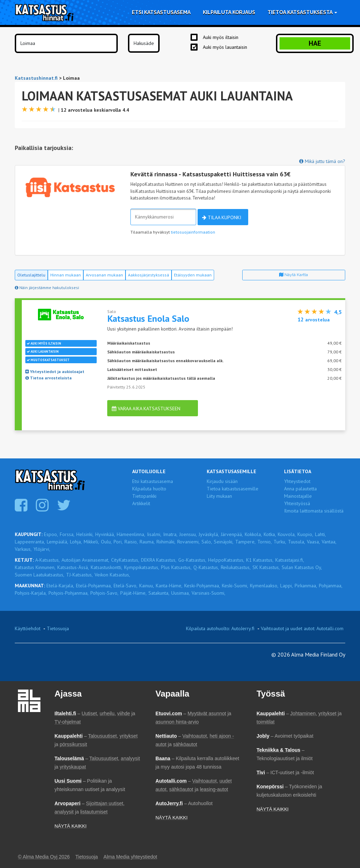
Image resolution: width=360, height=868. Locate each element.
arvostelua (314, 319)
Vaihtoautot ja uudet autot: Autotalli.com (302, 628)
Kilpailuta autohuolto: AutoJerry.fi (220, 628)
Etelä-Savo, (126, 586)
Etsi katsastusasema (161, 12)
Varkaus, (23, 549)
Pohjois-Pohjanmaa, (69, 593)
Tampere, (245, 542)
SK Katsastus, (266, 567)
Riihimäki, (166, 542)
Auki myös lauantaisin (225, 47)
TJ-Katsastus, (79, 575)
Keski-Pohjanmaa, (202, 586)
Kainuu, (147, 586)
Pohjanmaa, (331, 586)
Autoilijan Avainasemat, (85, 560)
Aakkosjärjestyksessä (149, 275)
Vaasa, (313, 542)
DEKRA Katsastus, (159, 560)
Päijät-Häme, (133, 593)
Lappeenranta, (30, 542)
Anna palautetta (300, 489)
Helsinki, (85, 534)
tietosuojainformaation (193, 232)
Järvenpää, (232, 534)
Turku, (280, 542)
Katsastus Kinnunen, (35, 567)
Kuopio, (305, 534)
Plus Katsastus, (176, 567)
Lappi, (287, 586)
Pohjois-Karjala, (31, 593)
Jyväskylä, (209, 534)
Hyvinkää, (105, 534)
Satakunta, (159, 593)
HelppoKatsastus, (226, 560)
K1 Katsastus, (260, 560)
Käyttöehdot (28, 628)
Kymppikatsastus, (142, 567)
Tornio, (265, 542)
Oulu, (106, 542)
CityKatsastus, (125, 560)
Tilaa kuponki (222, 217)
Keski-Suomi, (235, 586)
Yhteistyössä (297, 503)
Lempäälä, (57, 542)
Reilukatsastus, (236, 567)
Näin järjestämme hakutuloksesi (47, 288)
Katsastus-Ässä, (73, 567)
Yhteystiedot (297, 481)
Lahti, (320, 534)
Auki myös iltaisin (221, 37)
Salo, (207, 542)
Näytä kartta (294, 275)
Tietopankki (144, 496)
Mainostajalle (298, 496)
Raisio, (131, 542)
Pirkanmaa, (306, 586)
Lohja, (76, 542)
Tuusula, (297, 542)
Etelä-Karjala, (60, 586)
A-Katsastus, (47, 560)
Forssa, (67, 534)
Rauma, (147, 542)
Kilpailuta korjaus (229, 12)
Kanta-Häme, (169, 586)
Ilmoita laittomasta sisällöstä (314, 511)
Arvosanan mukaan (104, 275)
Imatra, (170, 534)
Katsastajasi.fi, (290, 560)
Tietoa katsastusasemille (233, 489)
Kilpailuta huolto (149, 489)
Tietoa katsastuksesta (302, 12)
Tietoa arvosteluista (49, 378)
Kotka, (270, 534)
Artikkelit (141, 503)
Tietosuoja (58, 628)
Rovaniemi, (188, 542)
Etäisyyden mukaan (193, 275)
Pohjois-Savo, (104, 593)
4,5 (338, 312)
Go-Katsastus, (192, 560)
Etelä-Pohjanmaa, (94, 586)
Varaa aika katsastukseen (146, 409)
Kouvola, (287, 534)
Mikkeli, (91, 542)
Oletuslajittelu (31, 275)
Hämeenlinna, (131, 534)
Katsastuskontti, (107, 567)
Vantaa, (329, 542)
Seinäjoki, (224, 542)
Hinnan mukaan (66, 275)
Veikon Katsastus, (112, 575)
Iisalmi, (154, 534)
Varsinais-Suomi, (208, 593)
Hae (315, 43)
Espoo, (51, 534)
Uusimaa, (181, 593)
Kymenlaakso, (264, 586)
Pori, (118, 542)
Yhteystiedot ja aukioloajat (55, 371)
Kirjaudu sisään (222, 481)
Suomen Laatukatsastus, (40, 575)
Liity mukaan (219, 496)
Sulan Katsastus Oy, (302, 567)
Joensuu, (188, 534)
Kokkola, (253, 534)
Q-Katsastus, (206, 567)
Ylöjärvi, (42, 549)
